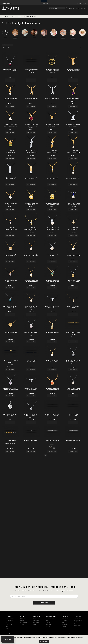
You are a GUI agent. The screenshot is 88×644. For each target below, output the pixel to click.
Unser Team (22, 632)
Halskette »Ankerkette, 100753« (75, 387)
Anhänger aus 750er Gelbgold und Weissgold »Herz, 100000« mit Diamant (54, 73)
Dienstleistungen (79, 13)
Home (3, 16)
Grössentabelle (36, 632)
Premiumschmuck (29, 13)
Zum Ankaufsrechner (50, 630)
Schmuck (16, 13)
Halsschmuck (20, 16)
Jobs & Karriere (65, 630)
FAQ (7, 633)
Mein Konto (79, 3)
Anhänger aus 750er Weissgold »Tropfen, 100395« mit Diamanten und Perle (75, 422)
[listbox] (34, 79)
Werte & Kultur (23, 630)
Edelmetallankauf (64, 13)
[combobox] (57, 8)
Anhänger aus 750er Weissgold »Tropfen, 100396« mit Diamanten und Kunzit (13, 455)
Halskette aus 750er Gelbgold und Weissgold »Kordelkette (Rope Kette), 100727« (13, 518)
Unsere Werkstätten (24, 633)
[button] (73, 8)
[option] (32, 79)
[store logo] (11, 8)
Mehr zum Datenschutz (78, 637)
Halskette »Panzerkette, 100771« (13, 420)
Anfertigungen (36, 633)
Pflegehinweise (36, 630)
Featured (52, 13)
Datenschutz (64, 632)
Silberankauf (48, 633)
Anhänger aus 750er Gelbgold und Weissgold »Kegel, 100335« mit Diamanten (34, 263)
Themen (14, 16)
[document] (44, 640)
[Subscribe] (44, 614)
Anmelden (84, 3)
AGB (63, 633)
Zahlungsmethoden (10, 632)
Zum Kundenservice (10, 630)
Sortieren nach (72, 47)
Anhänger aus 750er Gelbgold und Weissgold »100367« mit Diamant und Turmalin (54, 325)
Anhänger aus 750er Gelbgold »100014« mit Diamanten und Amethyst (75, 108)
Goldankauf (48, 632)
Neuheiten (42, 13)
